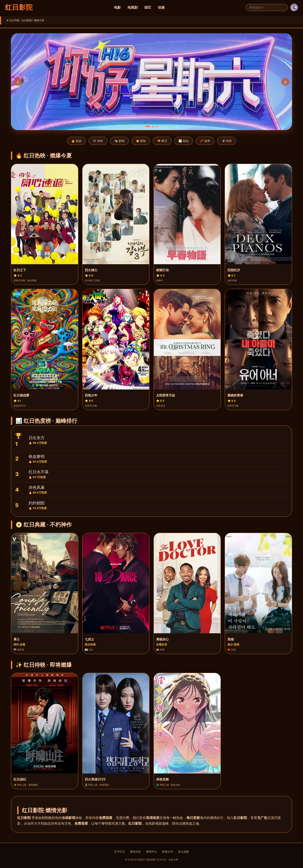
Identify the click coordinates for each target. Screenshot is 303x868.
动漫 (161, 7)
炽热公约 (167, 852)
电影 (117, 7)
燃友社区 (136, 852)
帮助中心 (151, 852)
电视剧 (133, 7)
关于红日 (120, 852)
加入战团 (183, 852)
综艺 (148, 7)
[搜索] (267, 7)
